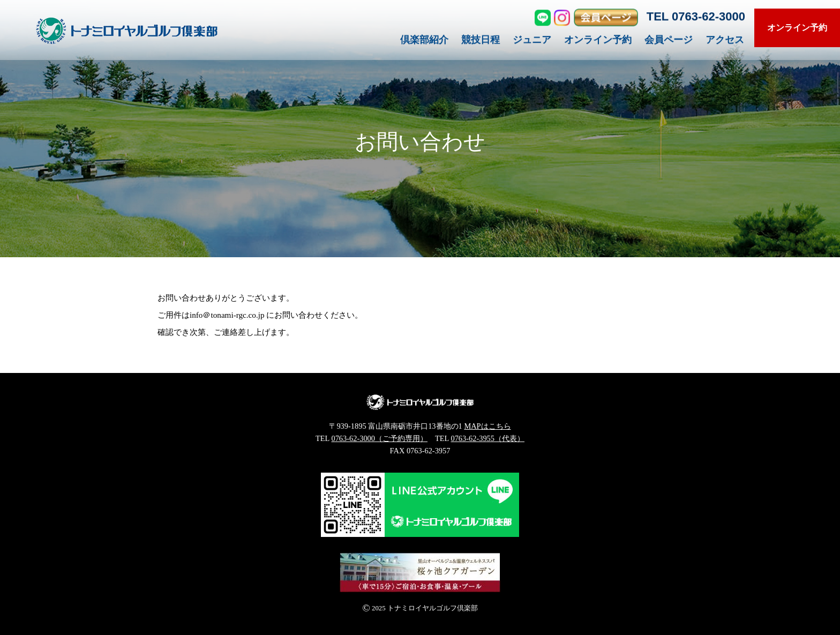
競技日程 (481, 42)
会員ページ (669, 42)
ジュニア (532, 42)
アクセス (725, 42)
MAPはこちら (487, 426)
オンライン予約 (598, 42)
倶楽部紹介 (424, 42)
